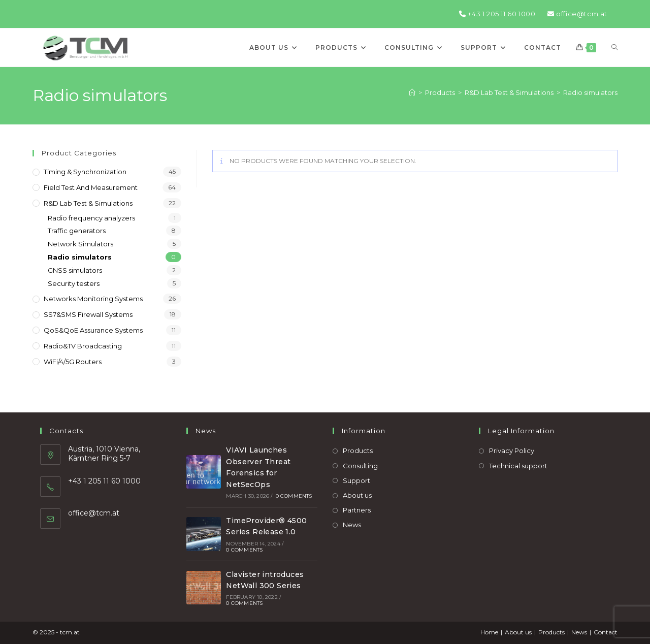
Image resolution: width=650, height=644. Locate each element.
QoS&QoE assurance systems (93, 330)
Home (489, 632)
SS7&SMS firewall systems (88, 314)
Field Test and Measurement (91, 187)
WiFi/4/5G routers (73, 362)
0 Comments (294, 496)
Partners (357, 510)
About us (357, 495)
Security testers (74, 283)
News (352, 525)
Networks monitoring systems (93, 299)
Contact (606, 632)
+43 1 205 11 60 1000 (497, 14)
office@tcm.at (577, 14)
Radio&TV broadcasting (83, 346)
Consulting (360, 466)
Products (358, 450)
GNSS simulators (75, 270)
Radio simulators (590, 92)
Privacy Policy (512, 450)
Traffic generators (77, 231)
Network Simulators (80, 244)
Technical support (518, 466)
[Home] (412, 92)
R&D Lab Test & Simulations (88, 203)
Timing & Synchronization (85, 172)
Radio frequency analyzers (91, 218)
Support (356, 480)
